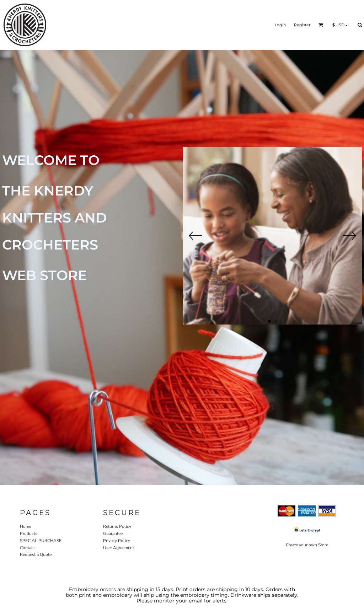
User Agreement (119, 548)
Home (26, 526)
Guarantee (113, 534)
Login (280, 25)
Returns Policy (117, 526)
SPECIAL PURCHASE (41, 541)
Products (29, 534)
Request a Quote (36, 554)
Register (302, 25)
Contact (27, 548)
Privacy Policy (117, 541)
